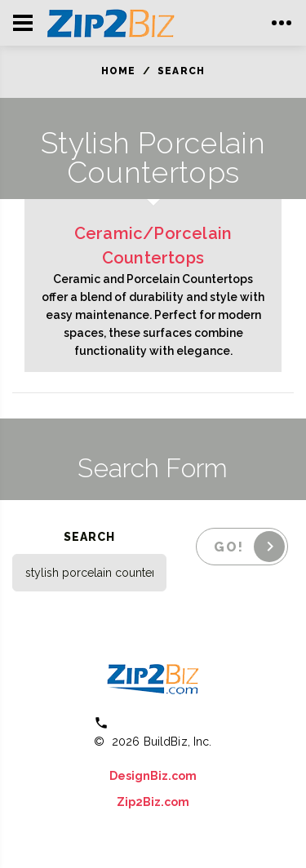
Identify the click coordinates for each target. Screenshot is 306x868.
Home (119, 71)
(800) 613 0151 (164, 722)
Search (181, 71)
